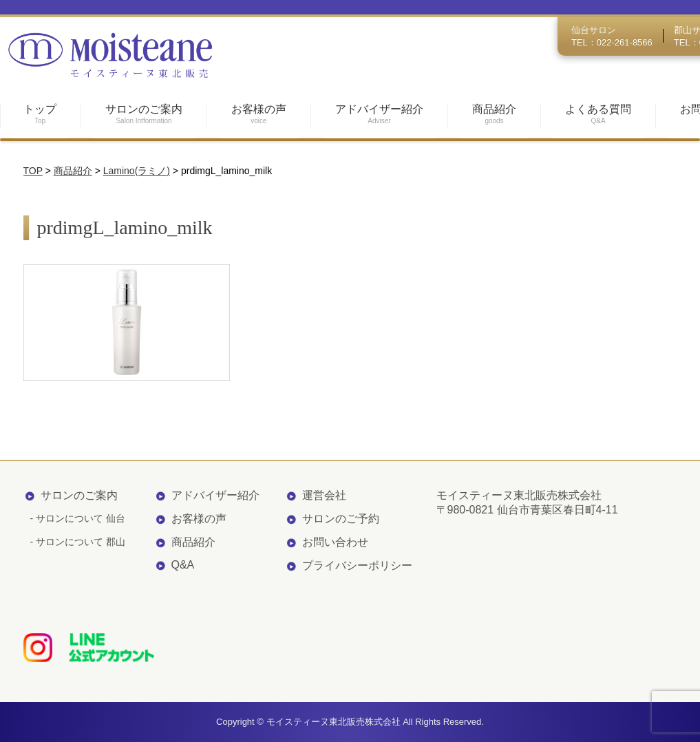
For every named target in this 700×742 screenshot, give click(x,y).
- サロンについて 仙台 (78, 518)
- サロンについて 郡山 (78, 542)
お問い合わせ (335, 542)
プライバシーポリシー (357, 565)
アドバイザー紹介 (215, 495)
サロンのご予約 (341, 519)
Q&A (183, 565)
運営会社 (324, 495)
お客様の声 (199, 519)
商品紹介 (193, 542)
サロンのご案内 (79, 495)
